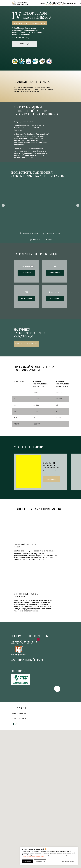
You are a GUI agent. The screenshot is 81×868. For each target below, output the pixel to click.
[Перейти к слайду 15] (51, 219)
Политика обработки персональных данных (34, 857)
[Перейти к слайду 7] (37, 219)
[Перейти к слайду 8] (39, 219)
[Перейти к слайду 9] (41, 219)
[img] (34, 529)
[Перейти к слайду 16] (53, 219)
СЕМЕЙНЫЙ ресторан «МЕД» (25, 547)
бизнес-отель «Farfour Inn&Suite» (26, 597)
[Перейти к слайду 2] (28, 219)
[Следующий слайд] (78, 205)
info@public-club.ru (19, 718)
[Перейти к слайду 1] (27, 219)
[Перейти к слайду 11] (44, 219)
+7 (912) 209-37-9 (58, 2)
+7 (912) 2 (16, 714)
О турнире (41, 3)
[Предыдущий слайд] (3, 205)
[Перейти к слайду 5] (34, 219)
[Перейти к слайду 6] (35, 219)
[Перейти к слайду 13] (47, 219)
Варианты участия (69, 3)
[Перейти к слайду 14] (49, 219)
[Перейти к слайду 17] (54, 219)
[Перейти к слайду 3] (30, 219)
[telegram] (13, 724)
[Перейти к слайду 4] (32, 219)
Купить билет (54, 3)
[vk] (16, 724)
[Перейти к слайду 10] (42, 219)
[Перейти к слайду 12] (46, 219)
